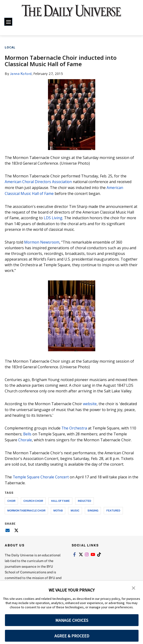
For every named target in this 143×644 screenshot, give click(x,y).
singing (93, 509)
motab (58, 509)
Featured (113, 509)
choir (11, 499)
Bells (27, 433)
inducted (84, 499)
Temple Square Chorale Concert (41, 475)
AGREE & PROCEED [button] (72, 636)
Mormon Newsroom (42, 241)
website (90, 403)
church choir (33, 499)
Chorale (25, 438)
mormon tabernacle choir (26, 509)
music (75, 509)
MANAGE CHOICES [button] (72, 620)
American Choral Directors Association (39, 182)
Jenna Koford (21, 74)
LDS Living (53, 217)
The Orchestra (74, 427)
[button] (134, 588)
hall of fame (60, 499)
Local (10, 47)
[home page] (72, 13)
